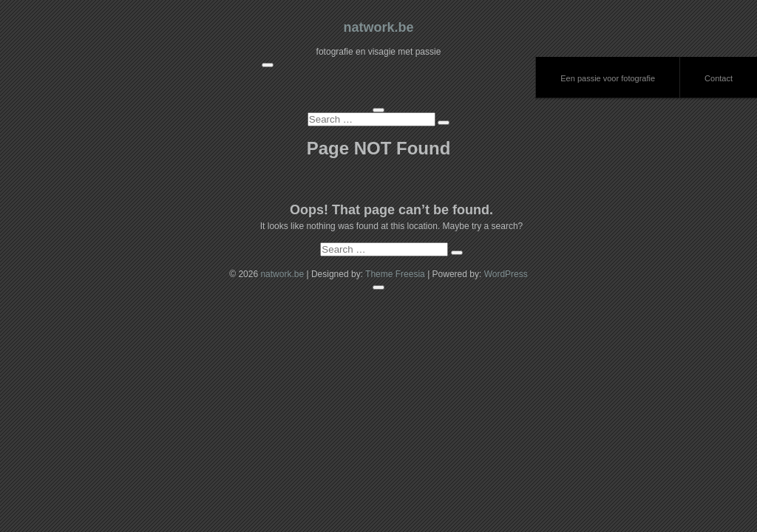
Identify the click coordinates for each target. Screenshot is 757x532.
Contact (719, 78)
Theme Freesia (395, 274)
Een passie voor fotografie (608, 78)
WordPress (506, 274)
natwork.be (378, 27)
